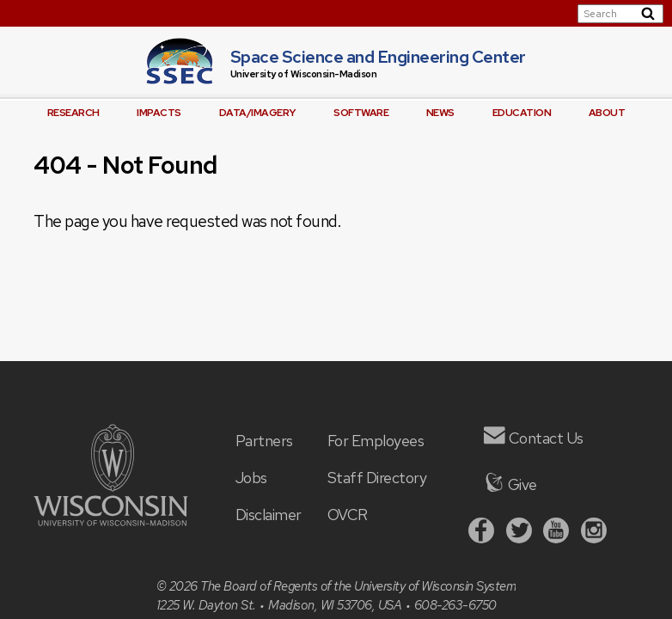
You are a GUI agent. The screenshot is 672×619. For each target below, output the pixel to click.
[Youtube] (556, 533)
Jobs (251, 478)
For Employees (376, 441)
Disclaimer (269, 515)
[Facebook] (481, 533)
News (440, 113)
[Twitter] (519, 533)
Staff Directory (377, 478)
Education (522, 113)
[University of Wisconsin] (111, 521)
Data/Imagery (258, 113)
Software (361, 113)
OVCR (348, 515)
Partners (264, 441)
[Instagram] (594, 533)
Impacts (159, 113)
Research (73, 113)
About (607, 113)
